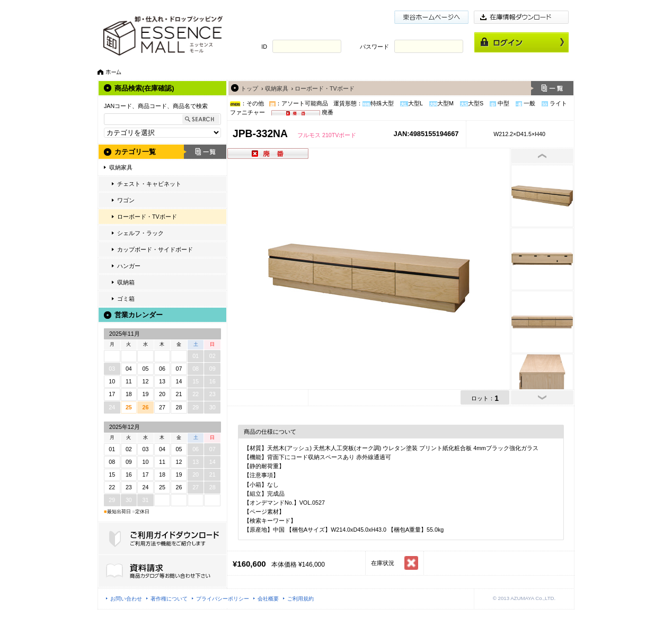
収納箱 (126, 282)
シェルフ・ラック (140, 233)
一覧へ (552, 88)
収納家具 (121, 167)
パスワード (374, 47)
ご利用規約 (300, 599)
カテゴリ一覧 (135, 152)
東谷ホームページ (431, 17)
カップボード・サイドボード (155, 249)
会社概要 (268, 599)
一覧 (205, 152)
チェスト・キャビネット (149, 184)
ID (264, 47)
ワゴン (126, 200)
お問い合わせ (126, 599)
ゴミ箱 (126, 299)
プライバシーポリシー (223, 599)
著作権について (169, 599)
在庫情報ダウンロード (521, 17)
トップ (249, 88)
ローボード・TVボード (147, 217)
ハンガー (129, 266)
